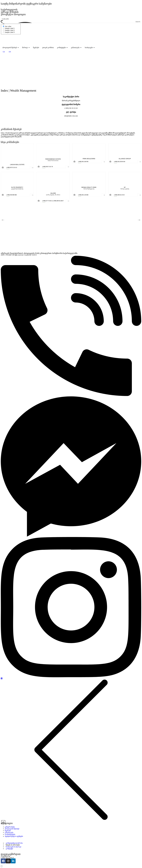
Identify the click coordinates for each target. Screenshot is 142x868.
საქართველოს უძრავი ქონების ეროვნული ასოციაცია (14, 12)
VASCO (34, 255)
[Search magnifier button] (140, 22)
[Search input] (71, 19)
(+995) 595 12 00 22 (7, 858)
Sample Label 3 (9, 32)
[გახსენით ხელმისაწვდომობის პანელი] (2, 866)
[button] (3, 220)
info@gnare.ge (5, 856)
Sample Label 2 (9, 30)
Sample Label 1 (9, 28)
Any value (7, 26)
